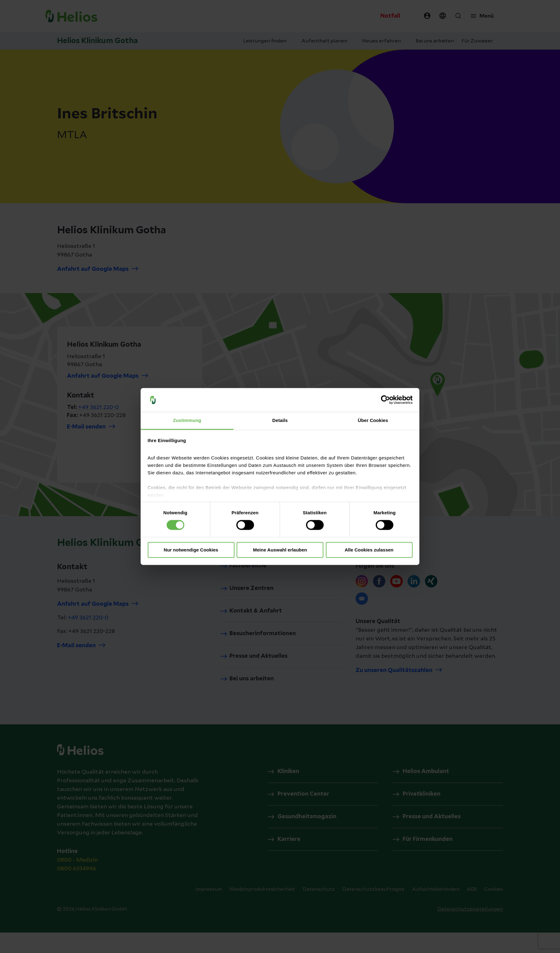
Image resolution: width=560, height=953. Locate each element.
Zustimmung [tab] (187, 420)
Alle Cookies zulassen (369, 550)
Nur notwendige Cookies (191, 550)
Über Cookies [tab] (373, 420)
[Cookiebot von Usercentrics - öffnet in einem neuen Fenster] (385, 400)
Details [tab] (280, 420)
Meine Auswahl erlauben (280, 550)
